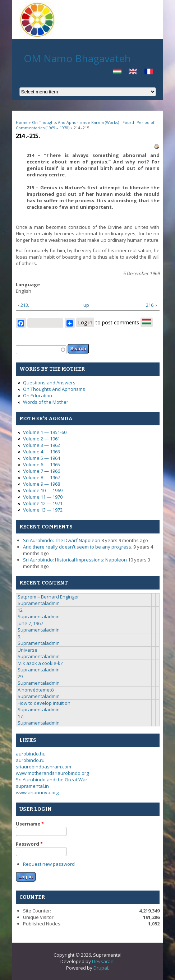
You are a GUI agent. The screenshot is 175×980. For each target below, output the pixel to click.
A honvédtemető (36, 690)
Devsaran (103, 961)
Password (29, 844)
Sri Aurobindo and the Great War (52, 780)
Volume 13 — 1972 (43, 510)
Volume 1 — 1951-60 (45, 432)
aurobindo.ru (30, 760)
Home (22, 122)
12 (20, 610)
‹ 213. (24, 305)
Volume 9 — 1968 (42, 484)
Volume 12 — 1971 (43, 503)
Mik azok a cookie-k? (40, 663)
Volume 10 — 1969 (43, 490)
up (86, 305)
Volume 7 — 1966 (42, 471)
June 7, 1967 (30, 623)
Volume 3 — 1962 (42, 445)
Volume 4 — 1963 (42, 452)
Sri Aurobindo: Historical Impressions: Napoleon (75, 560)
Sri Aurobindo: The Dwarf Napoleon (62, 540)
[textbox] (41, 350)
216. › (151, 305)
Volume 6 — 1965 (42, 464)
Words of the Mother (46, 402)
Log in (85, 322)
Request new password (49, 864)
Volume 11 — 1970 (43, 497)
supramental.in (32, 786)
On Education (38, 396)
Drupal (101, 968)
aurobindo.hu (31, 754)
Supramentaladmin (39, 603)
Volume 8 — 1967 (42, 477)
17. (21, 716)
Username (30, 824)
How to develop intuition (44, 703)
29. (21, 676)
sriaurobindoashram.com (43, 767)
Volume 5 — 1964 (42, 458)
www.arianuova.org (37, 792)
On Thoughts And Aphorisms (59, 122)
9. (19, 637)
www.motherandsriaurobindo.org (52, 773)
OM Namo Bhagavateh (77, 58)
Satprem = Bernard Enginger (48, 597)
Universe (27, 650)
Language (28, 285)
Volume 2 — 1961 (42, 439)
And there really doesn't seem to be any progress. (78, 547)
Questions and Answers (49, 383)
